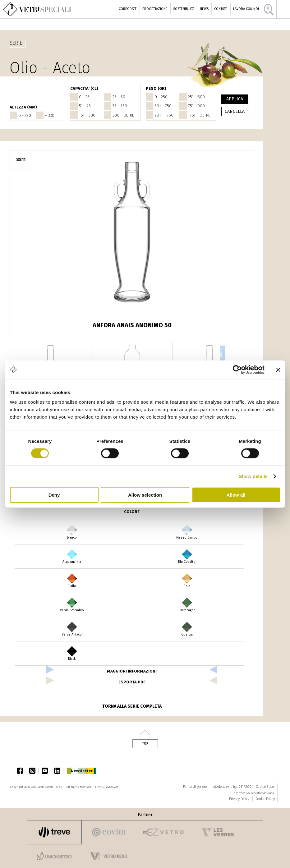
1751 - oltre (199, 115)
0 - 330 (25, 115)
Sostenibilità (184, 9)
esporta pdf (132, 682)
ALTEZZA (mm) (23, 107)
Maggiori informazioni (132, 671)
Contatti (221, 9)
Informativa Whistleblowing (253, 793)
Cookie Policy (265, 799)
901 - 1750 (164, 115)
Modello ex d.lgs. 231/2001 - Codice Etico (244, 787)
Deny (54, 495)
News (204, 9)
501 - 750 (163, 106)
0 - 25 (84, 97)
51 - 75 (85, 106)
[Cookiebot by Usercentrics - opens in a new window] (237, 370)
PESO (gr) (156, 88)
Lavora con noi (246, 9)
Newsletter (82, 771)
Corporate (128, 9)
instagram (34, 771)
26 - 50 (119, 97)
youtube (46, 771)
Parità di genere (195, 787)
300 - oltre (123, 115)
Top (145, 744)
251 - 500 (196, 97)
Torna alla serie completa (132, 706)
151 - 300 (87, 115)
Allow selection (145, 495)
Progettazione (155, 9)
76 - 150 (120, 106)
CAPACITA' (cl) (84, 88)
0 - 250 (161, 97)
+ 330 (50, 115)
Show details (253, 476)
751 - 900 (196, 106)
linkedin (59, 771)
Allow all (236, 495)
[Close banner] (278, 370)
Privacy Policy (239, 799)
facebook (21, 771)
